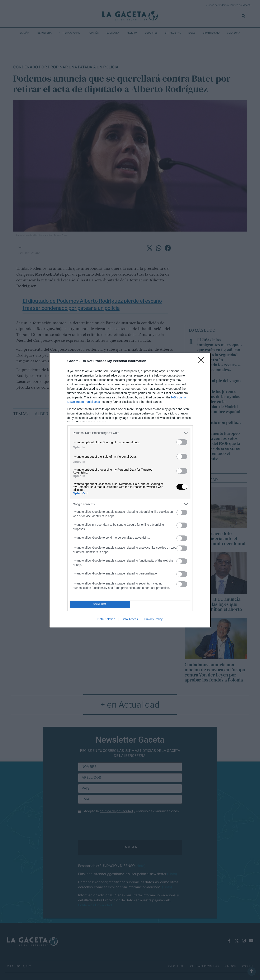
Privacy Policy (153, 619)
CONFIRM (100, 604)
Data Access (130, 619)
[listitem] (130, 433)
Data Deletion (106, 619)
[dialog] (130, 490)
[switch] (182, 442)
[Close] (202, 361)
